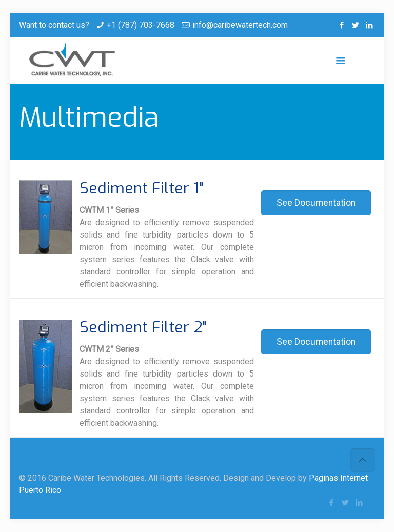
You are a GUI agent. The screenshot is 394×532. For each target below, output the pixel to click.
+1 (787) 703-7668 (141, 25)
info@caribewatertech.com (240, 25)
